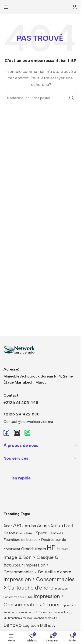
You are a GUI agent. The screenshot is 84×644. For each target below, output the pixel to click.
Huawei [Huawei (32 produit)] (63, 549)
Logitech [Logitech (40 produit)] (31, 625)
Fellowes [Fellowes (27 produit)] (56, 533)
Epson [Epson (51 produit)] (41, 533)
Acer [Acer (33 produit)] (8, 526)
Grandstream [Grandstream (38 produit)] (34, 549)
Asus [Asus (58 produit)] (42, 526)
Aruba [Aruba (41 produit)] (30, 526)
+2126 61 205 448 (21, 403)
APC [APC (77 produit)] (18, 525)
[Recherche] (40, 98)
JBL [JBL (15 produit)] (56, 618)
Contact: (11, 395)
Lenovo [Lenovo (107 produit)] (13, 625)
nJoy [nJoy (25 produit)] (52, 626)
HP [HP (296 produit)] (51, 548)
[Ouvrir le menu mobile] (6, 7)
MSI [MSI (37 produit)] (44, 625)
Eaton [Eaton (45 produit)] (9, 533)
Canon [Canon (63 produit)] (56, 526)
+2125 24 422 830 (21, 414)
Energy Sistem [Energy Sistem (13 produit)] (25, 533)
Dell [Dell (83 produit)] (68, 525)
